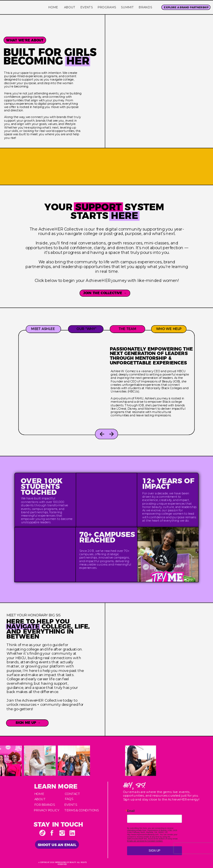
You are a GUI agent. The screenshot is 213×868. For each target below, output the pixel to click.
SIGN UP (154, 851)
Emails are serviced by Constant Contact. (145, 841)
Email (131, 811)
